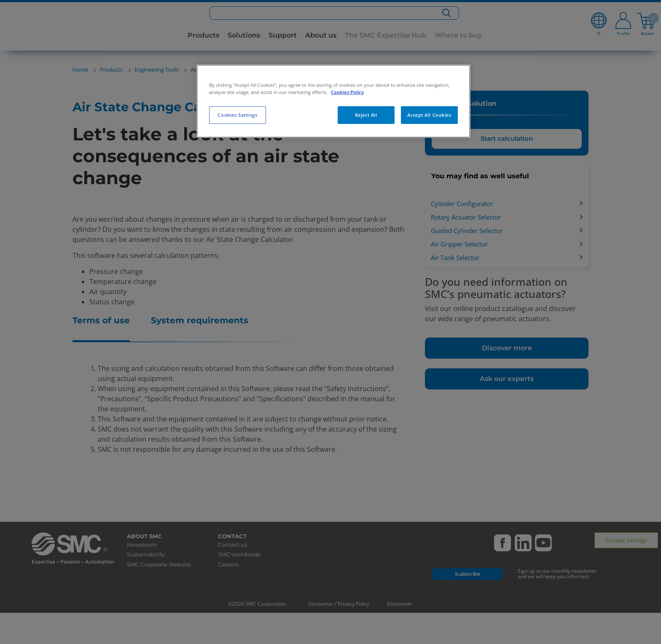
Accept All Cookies (429, 115)
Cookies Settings (237, 115)
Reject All (366, 115)
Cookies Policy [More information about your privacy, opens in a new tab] (347, 92)
